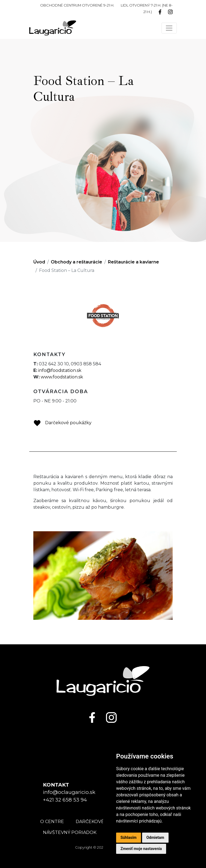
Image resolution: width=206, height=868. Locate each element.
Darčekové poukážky (62, 423)
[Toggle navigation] (169, 28)
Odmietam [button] (155, 837)
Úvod (39, 262)
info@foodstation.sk (60, 370)
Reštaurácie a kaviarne (133, 262)
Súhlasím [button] (129, 837)
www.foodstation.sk (62, 377)
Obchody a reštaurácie (76, 262)
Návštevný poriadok (70, 832)
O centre (52, 822)
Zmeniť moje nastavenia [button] (141, 849)
